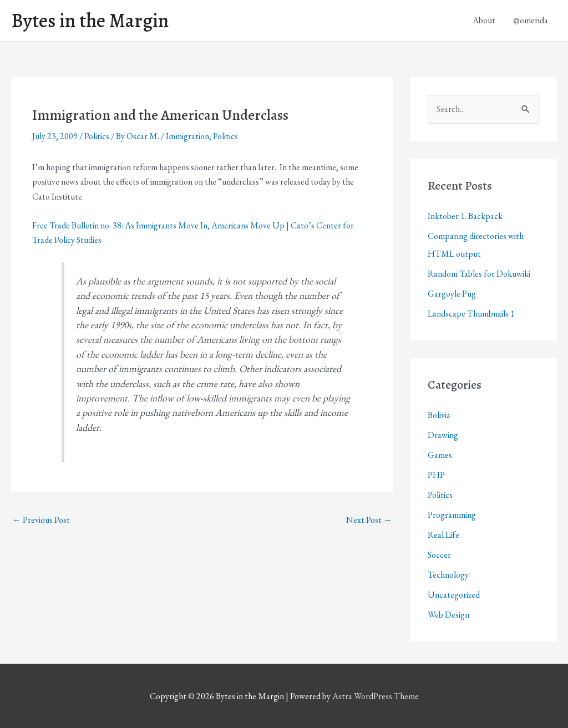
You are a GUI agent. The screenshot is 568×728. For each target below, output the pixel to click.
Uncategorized (454, 595)
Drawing (443, 435)
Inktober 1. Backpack (465, 216)
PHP (436, 475)
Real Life (443, 535)
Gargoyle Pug (452, 294)
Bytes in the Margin (90, 21)
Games (440, 455)
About (484, 20)
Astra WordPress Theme (376, 696)
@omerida (531, 20)
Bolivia (439, 415)
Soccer (439, 555)
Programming (452, 515)
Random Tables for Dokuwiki (479, 274)
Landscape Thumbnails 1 (471, 314)
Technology (448, 575)
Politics (97, 136)
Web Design (448, 615)
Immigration (187, 136)
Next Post (369, 520)
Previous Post (41, 520)
